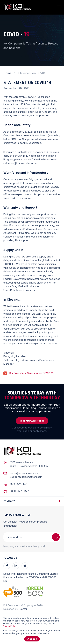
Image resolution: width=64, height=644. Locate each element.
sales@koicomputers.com (25, 473)
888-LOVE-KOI (19, 484)
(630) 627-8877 (20, 491)
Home (7, 73)
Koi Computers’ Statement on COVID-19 (31, 373)
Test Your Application (32, 421)
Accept (32, 639)
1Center (23, 609)
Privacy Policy (9, 626)
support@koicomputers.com (26, 477)
